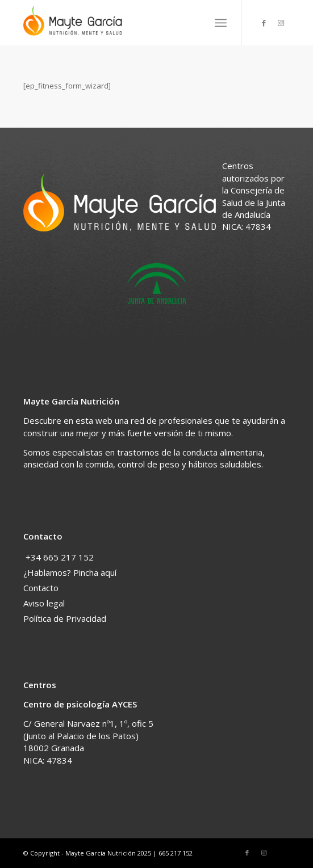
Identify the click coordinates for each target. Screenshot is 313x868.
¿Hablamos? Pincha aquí (70, 572)
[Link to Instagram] (281, 23)
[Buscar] (196, 23)
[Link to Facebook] (264, 23)
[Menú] (221, 23)
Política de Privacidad (65, 618)
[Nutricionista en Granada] (130, 23)
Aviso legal (44, 603)
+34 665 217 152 (60, 557)
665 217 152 (176, 853)
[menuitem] (196, 23)
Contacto (41, 588)
